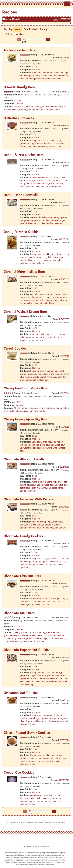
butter (60, 254)
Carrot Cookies (15, 349)
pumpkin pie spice (40, 445)
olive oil (23, 110)
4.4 (39, 316)
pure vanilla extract (39, 184)
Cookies (36, 70)
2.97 (35, 135)
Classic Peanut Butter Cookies (27, 733)
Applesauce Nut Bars (20, 50)
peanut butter (34, 110)
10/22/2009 (64, 279)
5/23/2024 (65, 740)
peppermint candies (40, 220)
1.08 (35, 67)
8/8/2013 (65, 126)
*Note (7, 822)
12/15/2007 (64, 202)
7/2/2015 (65, 427)
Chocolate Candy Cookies (23, 536)
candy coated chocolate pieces (44, 178)
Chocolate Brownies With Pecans (29, 499)
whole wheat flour (53, 79)
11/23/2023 (64, 239)
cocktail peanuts (34, 107)
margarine (25, 184)
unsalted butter (55, 147)
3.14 (35, 211)
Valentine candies (45, 565)
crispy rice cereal (50, 107)
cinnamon (47, 73)
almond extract (37, 482)
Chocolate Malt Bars (19, 613)
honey (41, 408)
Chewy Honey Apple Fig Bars (26, 420)
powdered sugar (58, 220)
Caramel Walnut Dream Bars (25, 312)
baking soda (36, 73)
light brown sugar (59, 181)
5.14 (35, 516)
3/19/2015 (65, 356)
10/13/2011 (64, 507)
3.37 (19, 101)
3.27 (35, 288)
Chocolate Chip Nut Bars (22, 576)
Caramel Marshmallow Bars (24, 272)
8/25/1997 (65, 617)
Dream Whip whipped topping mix (46, 599)
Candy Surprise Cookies (22, 232)
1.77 (19, 402)
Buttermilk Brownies (19, 118)
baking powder (37, 254)
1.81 (35, 365)
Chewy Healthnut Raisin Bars (26, 389)
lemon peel (25, 445)
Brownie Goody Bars (19, 87)
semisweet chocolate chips (33, 187)
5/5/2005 (65, 319)
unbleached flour (61, 76)
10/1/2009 (65, 92)
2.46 (35, 749)
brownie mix (19, 107)
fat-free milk (54, 632)
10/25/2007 (64, 584)
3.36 (35, 666)
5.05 (35, 476)
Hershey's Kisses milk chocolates (36, 798)
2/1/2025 (65, 544)
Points (9, 34)
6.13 (35, 328)
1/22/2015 (65, 58)
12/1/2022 (65, 700)
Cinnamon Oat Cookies (21, 693)
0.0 (39, 55)
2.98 (35, 593)
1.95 (35, 553)
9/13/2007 (65, 393)
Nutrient (21, 34)
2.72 (35, 436)
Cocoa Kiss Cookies (19, 773)
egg (62, 73)
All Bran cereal (21, 408)
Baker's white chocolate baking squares (48, 217)
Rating (43, 29)
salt (50, 76)
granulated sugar (28, 144)
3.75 (35, 172)
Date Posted (30, 29)
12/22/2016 (64, 780)
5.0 (23, 92)
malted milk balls (28, 635)
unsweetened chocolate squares (52, 528)
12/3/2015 (65, 657)
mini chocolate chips (46, 602)
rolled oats (54, 184)
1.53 (35, 709)
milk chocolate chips (49, 300)
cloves (56, 73)
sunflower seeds (37, 411)
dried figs (47, 442)
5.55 (19, 626)
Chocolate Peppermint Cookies (27, 650)
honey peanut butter (46, 758)
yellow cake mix (36, 340)
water (58, 110)
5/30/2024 (65, 163)
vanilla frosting (47, 110)
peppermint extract (29, 678)
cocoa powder (49, 141)
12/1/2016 (65, 467)
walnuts (59, 223)
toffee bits (59, 337)
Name (18, 29)
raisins (25, 411)
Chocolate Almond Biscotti (24, 459)
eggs (59, 141)
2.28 (35, 248)
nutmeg (36, 76)
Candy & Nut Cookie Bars (24, 155)
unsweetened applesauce (32, 79)
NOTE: (7, 852)
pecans (44, 76)
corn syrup (41, 522)
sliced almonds (59, 488)
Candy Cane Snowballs (21, 195)
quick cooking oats (47, 260)
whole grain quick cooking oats (34, 380)
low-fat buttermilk (45, 144)
